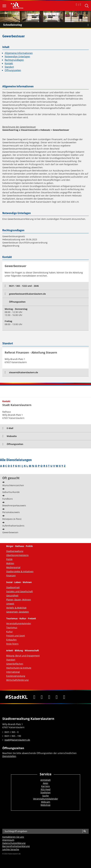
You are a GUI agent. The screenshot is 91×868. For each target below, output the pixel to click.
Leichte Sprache (11, 849)
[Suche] (85, 831)
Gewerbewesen (10, 532)
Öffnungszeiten (13, 70)
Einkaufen (11, 640)
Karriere (45, 786)
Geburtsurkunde (11, 492)
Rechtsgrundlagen (14, 60)
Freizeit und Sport (16, 636)
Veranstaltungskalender (19, 623)
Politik (9, 559)
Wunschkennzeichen (13, 485)
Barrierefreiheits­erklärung (16, 846)
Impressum (8, 840)
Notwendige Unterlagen (17, 56)
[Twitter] (42, 697)
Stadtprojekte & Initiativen (20, 571)
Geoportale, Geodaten (18, 612)
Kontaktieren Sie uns (13, 837)
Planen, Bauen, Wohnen (19, 600)
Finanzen (11, 575)
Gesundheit (12, 595)
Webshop (45, 805)
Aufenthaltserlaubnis (13, 526)
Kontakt (9, 63)
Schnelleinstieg (47, 25)
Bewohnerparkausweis (14, 505)
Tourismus (12, 627)
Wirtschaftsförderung (17, 680)
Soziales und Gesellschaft (20, 591)
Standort (9, 67)
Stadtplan (45, 792)
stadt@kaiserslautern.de (17, 740)
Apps (46, 783)
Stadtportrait (13, 587)
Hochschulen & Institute (19, 668)
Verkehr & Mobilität (16, 608)
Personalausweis (11, 512)
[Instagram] (57, 697)
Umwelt (10, 604)
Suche (45, 796)
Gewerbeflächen (15, 664)
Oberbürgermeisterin (17, 555)
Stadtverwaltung (15, 551)
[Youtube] (49, 697)
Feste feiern (12, 644)
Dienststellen (9, 756)
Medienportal (13, 567)
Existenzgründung (16, 676)
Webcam (46, 802)
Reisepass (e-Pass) (12, 519)
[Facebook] (34, 697)
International (13, 672)
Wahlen (10, 563)
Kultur (9, 632)
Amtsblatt (45, 780)
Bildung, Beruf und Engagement (23, 656)
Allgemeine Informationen (19, 53)
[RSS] (64, 697)
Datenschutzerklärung (14, 843)
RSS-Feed (46, 789)
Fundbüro (7, 499)
